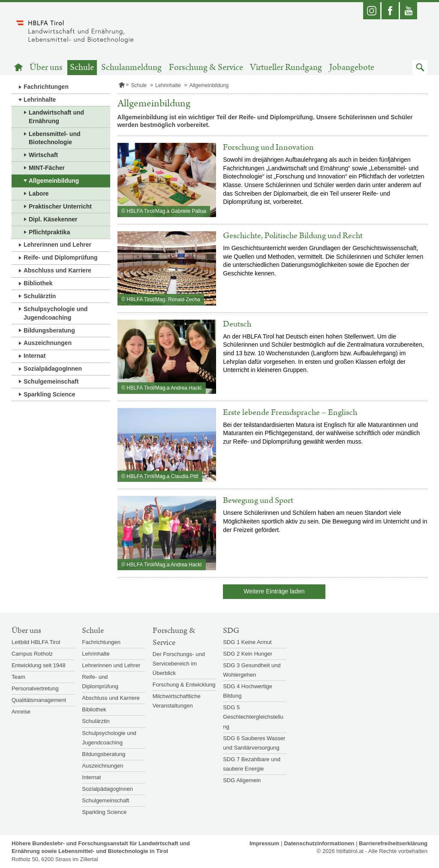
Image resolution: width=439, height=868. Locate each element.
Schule (82, 68)
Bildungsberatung (49, 330)
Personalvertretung (35, 688)
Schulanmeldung (131, 68)
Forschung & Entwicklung (184, 685)
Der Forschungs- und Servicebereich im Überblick (179, 664)
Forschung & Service (206, 68)
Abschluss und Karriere (57, 270)
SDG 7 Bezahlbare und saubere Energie (252, 764)
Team (18, 677)
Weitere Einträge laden (274, 591)
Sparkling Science (50, 394)
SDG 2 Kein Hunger (248, 654)
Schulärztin (40, 296)
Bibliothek (38, 283)
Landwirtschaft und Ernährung (56, 117)
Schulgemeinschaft (51, 381)
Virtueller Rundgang (286, 68)
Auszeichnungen (48, 343)
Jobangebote (352, 68)
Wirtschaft (43, 155)
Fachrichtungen (46, 87)
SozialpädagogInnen (53, 369)
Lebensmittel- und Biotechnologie (55, 138)
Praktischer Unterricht (60, 206)
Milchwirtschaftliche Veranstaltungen (177, 701)
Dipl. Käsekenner (53, 219)
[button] (420, 68)
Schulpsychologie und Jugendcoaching (56, 313)
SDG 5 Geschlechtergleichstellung (253, 717)
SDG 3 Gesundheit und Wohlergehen (252, 670)
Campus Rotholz (32, 654)
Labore (39, 194)
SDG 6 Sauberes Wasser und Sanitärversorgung (254, 743)
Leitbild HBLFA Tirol (36, 642)
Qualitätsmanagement (39, 700)
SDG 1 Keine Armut (247, 642)
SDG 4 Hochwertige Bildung (248, 691)
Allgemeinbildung (54, 181)
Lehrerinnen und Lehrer (57, 245)
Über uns (46, 68)
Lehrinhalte (40, 100)
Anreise (21, 712)
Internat (35, 356)
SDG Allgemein (242, 780)
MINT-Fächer (47, 168)
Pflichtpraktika (49, 232)
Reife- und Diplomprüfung (61, 257)
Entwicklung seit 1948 (39, 665)
